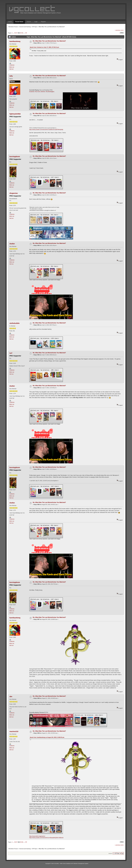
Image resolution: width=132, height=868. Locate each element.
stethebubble (15, 323)
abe (11, 696)
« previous (118, 30)
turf (11, 353)
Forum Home (19, 22)
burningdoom (15, 156)
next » (122, 30)
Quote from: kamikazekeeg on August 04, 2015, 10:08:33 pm (47, 737)
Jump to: (110, 853)
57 (17, 33)
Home (10, 22)
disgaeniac (14, 193)
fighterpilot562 (15, 114)
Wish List (12, 67)
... (14, 33)
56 (15, 33)
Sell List (11, 69)
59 (21, 33)
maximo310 (14, 731)
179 (26, 33)
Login (36, 22)
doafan (12, 244)
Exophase (32, 91)
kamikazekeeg (15, 41)
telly (11, 76)
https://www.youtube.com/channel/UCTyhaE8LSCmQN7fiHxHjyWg (46, 129)
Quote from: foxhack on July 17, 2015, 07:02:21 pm (44, 47)
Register (43, 22)
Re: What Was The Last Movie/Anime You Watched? (49, 41)
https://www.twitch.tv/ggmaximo (37, 836)
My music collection (40, 91)
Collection (12, 65)
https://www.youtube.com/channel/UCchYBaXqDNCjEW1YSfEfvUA (46, 838)
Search (29, 22)
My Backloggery (50, 91)
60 (22, 33)
